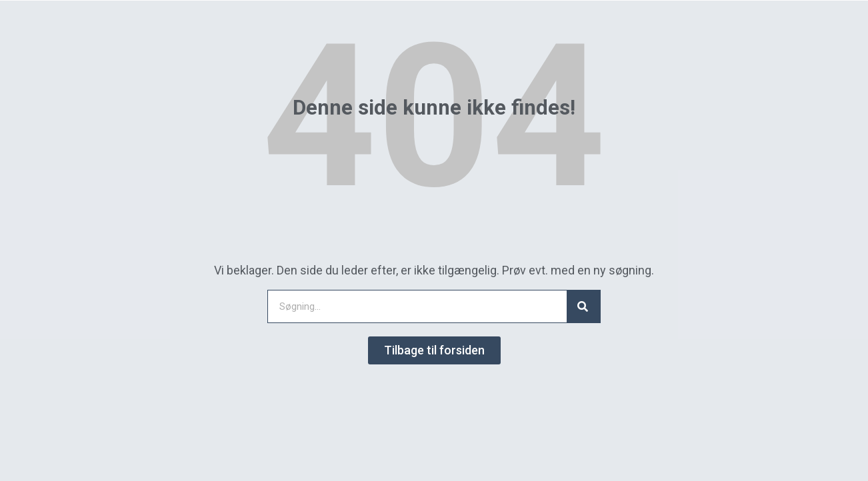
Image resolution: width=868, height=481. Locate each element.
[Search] (583, 306)
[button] (434, 350)
